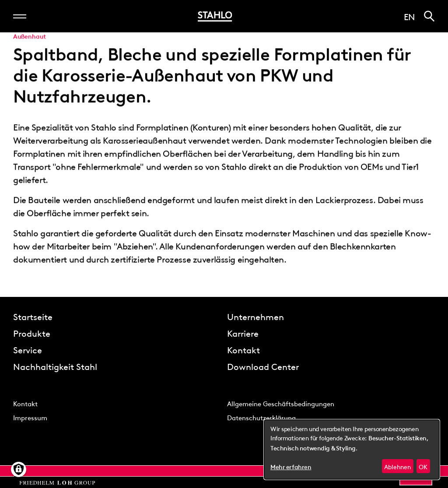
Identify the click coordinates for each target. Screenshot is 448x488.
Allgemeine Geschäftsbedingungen (281, 403)
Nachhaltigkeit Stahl (55, 366)
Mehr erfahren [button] (291, 467)
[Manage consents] (19, 469)
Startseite (33, 316)
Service (28, 349)
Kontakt (243, 349)
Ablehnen (397, 466)
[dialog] (352, 450)
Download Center (263, 366)
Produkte (32, 333)
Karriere (243, 333)
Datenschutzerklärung (261, 417)
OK (423, 466)
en (409, 16)
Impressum (30, 417)
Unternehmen (255, 316)
